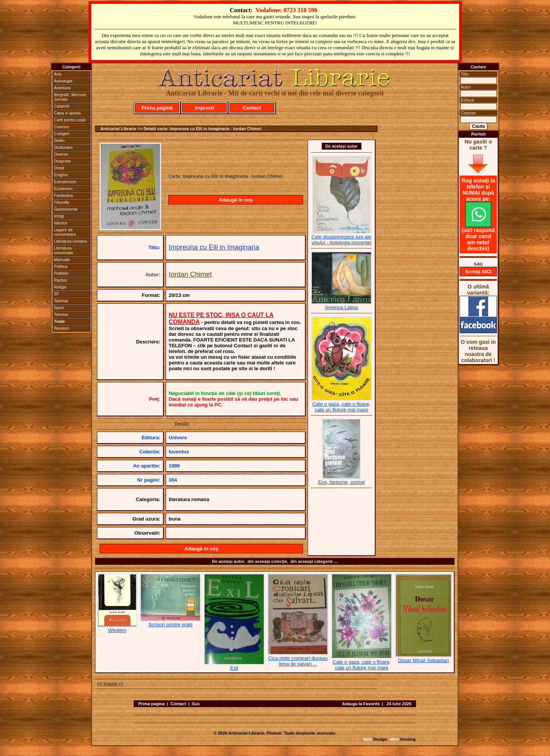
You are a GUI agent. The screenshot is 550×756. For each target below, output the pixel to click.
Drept (59, 168)
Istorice (60, 223)
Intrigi (59, 216)
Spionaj (61, 301)
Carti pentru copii (70, 120)
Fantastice (64, 195)
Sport (59, 308)
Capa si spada (67, 113)
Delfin (59, 140)
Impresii (205, 108)
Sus (196, 704)
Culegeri (62, 134)
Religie (60, 287)
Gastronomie (66, 209)
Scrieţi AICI (478, 272)
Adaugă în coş (236, 200)
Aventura (62, 88)
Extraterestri (65, 182)
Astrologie (63, 81)
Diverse (61, 154)
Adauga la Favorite (361, 704)
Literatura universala (63, 250)
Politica (60, 266)
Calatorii (61, 106)
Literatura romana (70, 241)
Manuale (62, 260)
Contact (252, 108)
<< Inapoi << (110, 684)
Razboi (60, 280)
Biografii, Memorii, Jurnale (71, 97)
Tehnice (61, 314)
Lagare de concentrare (65, 232)
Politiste (61, 273)
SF (56, 294)
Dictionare (63, 147)
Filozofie (62, 202)
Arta (58, 74)
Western (62, 328)
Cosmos (61, 127)
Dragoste (62, 161)
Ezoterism (63, 189)
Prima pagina (151, 704)
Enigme (61, 175)
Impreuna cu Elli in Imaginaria (214, 247)
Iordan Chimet (190, 274)
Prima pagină (157, 108)
